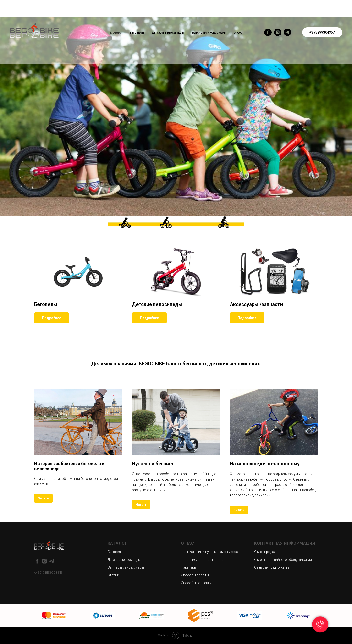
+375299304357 (322, 32)
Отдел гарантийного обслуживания (283, 560)
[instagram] (278, 32)
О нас (238, 33)
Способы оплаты (195, 575)
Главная (116, 33)
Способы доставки (196, 583)
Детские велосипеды (168, 33)
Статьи (113, 575)
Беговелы (137, 33)
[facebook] (268, 32)
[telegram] (287, 32)
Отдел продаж (265, 552)
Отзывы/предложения (272, 567)
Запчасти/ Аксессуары (209, 33)
